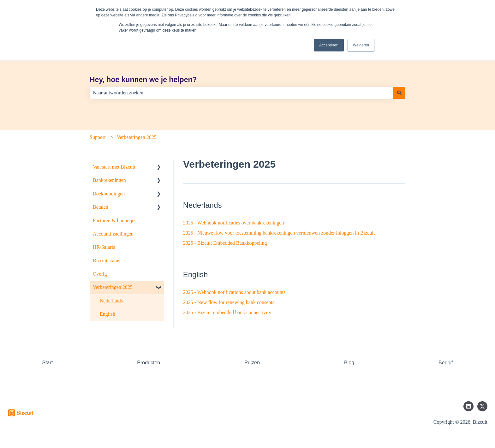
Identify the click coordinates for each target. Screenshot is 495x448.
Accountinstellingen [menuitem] (113, 234)
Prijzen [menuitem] (252, 363)
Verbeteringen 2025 (137, 137)
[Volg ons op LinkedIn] (468, 406)
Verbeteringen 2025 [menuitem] (113, 287)
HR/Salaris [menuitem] (104, 247)
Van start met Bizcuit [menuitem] (114, 167)
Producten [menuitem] (149, 363)
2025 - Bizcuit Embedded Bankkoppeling (225, 243)
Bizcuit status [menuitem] (107, 261)
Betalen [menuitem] (101, 207)
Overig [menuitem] (100, 274)
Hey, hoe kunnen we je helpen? (143, 80)
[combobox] (242, 93)
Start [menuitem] (47, 363)
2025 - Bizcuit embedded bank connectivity (227, 312)
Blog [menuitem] (349, 363)
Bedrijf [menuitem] (446, 363)
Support (98, 137)
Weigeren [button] (361, 45)
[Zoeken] (399, 93)
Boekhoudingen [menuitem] (109, 194)
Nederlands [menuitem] (111, 301)
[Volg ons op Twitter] (482, 406)
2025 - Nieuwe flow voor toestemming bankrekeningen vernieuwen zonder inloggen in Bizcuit (279, 233)
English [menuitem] (107, 314)
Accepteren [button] (329, 45)
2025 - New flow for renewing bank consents (229, 302)
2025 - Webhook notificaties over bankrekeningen (234, 223)
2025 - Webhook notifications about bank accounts (234, 292)
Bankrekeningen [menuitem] (109, 180)
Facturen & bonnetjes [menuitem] (115, 221)
